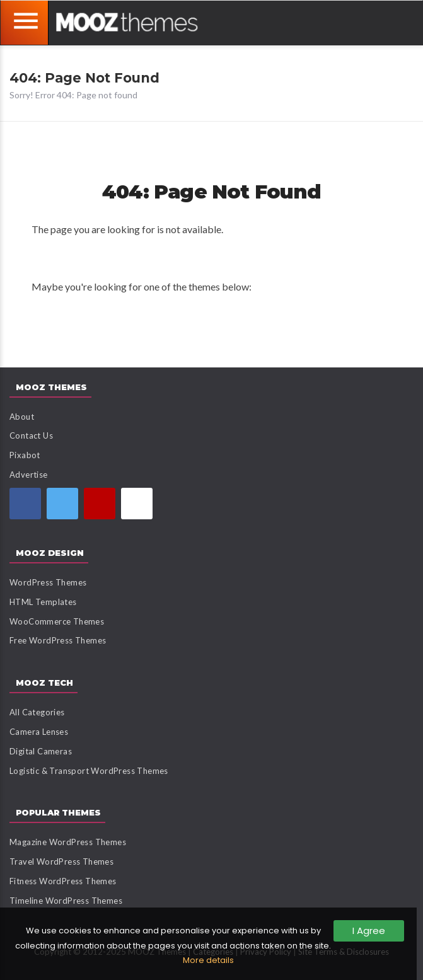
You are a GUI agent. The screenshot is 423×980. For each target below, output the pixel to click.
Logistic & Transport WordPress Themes (89, 771)
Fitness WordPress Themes (63, 881)
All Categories (37, 712)
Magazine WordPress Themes (68, 842)
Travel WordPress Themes (61, 862)
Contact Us (31, 435)
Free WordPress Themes (58, 640)
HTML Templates (43, 602)
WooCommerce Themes (57, 621)
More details (208, 960)
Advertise (29, 475)
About (22, 417)
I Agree (369, 931)
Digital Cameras (41, 751)
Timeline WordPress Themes (66, 901)
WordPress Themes (48, 582)
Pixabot (25, 455)
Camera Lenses (39, 732)
